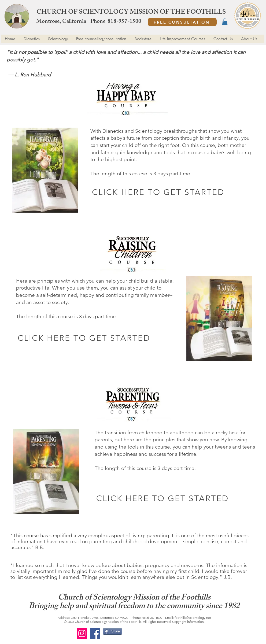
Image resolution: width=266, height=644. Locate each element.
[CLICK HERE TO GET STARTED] (159, 192)
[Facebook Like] (157, 634)
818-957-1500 (124, 22)
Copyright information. (188, 622)
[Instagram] (82, 633)
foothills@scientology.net (193, 618)
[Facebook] (95, 633)
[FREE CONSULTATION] (182, 22)
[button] (225, 22)
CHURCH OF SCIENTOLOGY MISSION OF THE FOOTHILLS (131, 13)
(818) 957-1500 (152, 618)
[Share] (112, 631)
